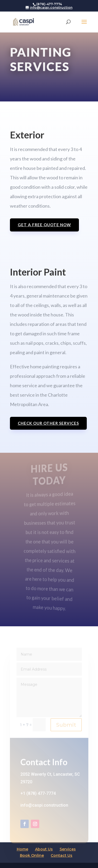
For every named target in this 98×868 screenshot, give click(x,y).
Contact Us (62, 855)
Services (68, 849)
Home (22, 849)
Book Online (32, 855)
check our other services (48, 423)
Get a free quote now (44, 225)
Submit (66, 727)
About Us (44, 849)
